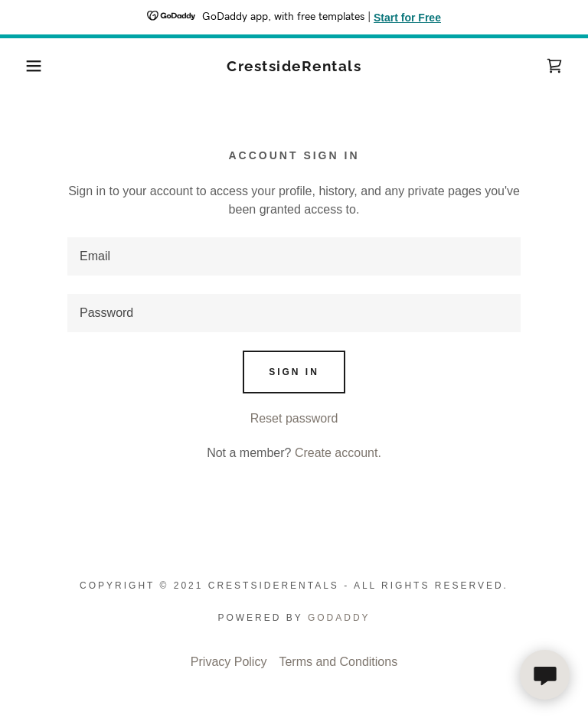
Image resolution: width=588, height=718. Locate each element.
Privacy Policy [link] (229, 662)
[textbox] (294, 256)
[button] (29, 66)
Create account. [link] (338, 453)
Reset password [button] (294, 418)
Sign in (294, 372)
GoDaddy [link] (339, 618)
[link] (294, 67)
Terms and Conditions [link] (338, 662)
